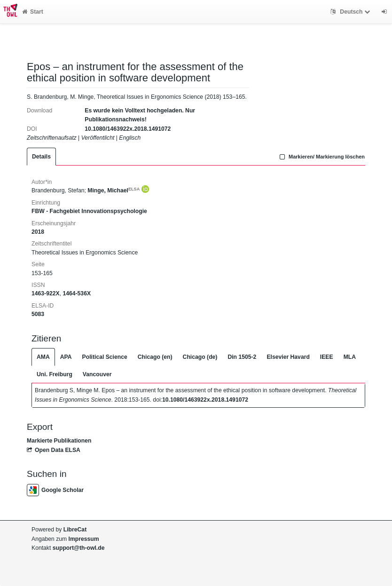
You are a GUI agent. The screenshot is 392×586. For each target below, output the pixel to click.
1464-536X (77, 293)
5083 (38, 314)
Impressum (84, 539)
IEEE (327, 357)
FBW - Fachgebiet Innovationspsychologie (89, 211)
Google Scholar (55, 490)
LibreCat (75, 530)
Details (41, 157)
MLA (350, 357)
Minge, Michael (114, 190)
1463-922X (46, 293)
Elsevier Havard (288, 357)
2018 (38, 232)
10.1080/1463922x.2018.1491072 (128, 129)
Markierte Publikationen (59, 441)
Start (33, 12)
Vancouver (97, 374)
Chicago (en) (155, 357)
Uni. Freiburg (55, 374)
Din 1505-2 (242, 357)
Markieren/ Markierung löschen (321, 157)
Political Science (105, 357)
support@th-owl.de (79, 548)
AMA (43, 357)
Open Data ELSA (54, 450)
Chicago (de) (200, 357)
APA (66, 357)
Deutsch (351, 12)
